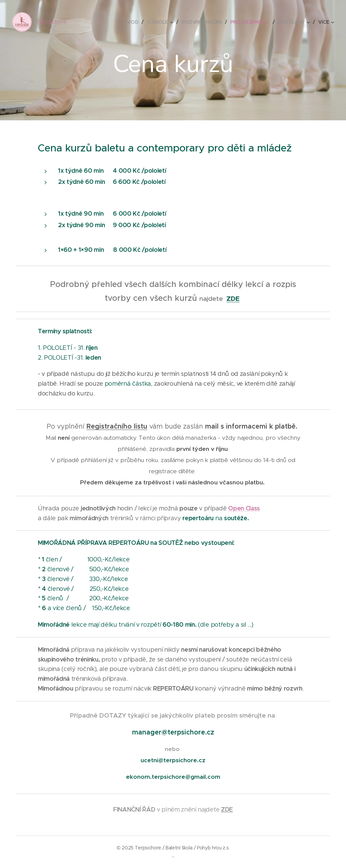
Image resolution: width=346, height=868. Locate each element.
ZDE (233, 299)
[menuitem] (132, 22)
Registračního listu (117, 426)
